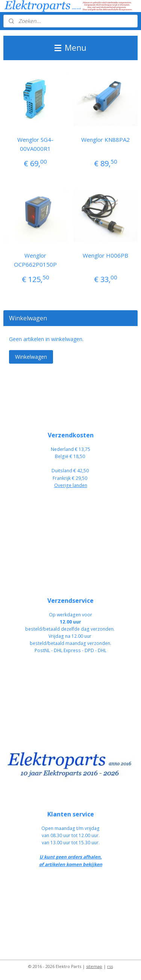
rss (110, 966)
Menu (70, 48)
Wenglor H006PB (105, 255)
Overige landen (71, 485)
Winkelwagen (31, 357)
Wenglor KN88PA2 (105, 140)
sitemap (94, 966)
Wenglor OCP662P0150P (35, 260)
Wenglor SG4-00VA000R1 (35, 144)
